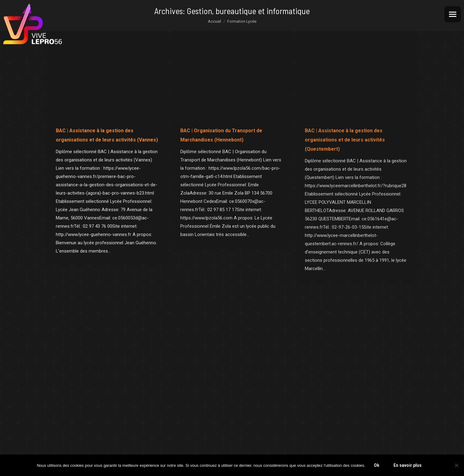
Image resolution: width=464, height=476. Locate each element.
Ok (377, 465)
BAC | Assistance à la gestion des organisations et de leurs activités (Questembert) (345, 140)
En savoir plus (408, 465)
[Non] (456, 465)
